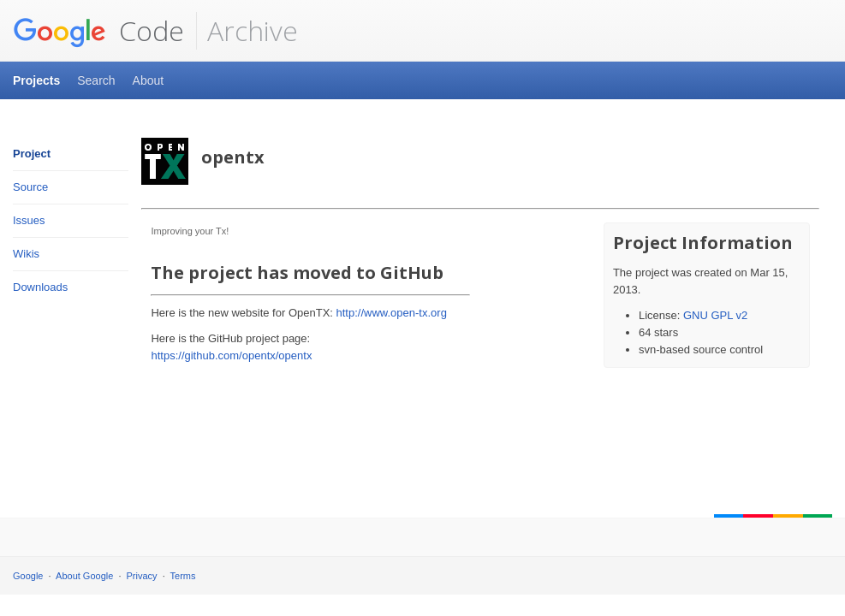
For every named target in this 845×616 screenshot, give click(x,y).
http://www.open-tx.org (392, 313)
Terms (183, 576)
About (149, 80)
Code (98, 31)
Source (30, 187)
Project (32, 154)
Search (96, 80)
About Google (84, 576)
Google (28, 576)
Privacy (142, 576)
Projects (36, 80)
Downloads (40, 287)
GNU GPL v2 (715, 315)
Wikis (26, 254)
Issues (29, 220)
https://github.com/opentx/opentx (231, 355)
